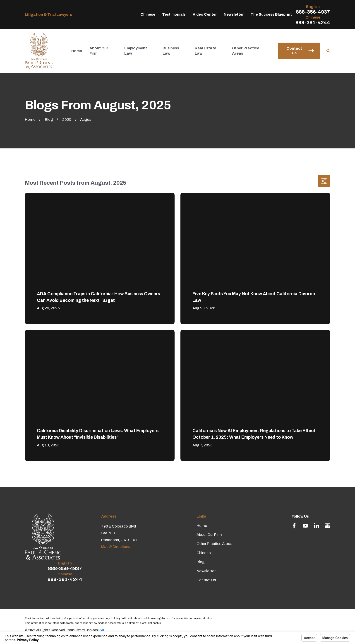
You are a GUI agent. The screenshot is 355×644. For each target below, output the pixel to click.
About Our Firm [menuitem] (99, 51)
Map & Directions (116, 547)
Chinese (148, 14)
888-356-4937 (313, 12)
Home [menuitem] (77, 51)
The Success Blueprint (271, 14)
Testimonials (174, 14)
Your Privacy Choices (86, 630)
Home (202, 526)
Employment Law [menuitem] (136, 51)
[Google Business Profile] (327, 526)
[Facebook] (294, 526)
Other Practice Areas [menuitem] (246, 51)
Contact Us (206, 580)
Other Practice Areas (214, 544)
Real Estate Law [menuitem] (205, 51)
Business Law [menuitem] (171, 51)
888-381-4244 (313, 23)
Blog (201, 562)
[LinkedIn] (316, 526)
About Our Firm (209, 535)
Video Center (205, 14)
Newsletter (234, 14)
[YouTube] (305, 526)
